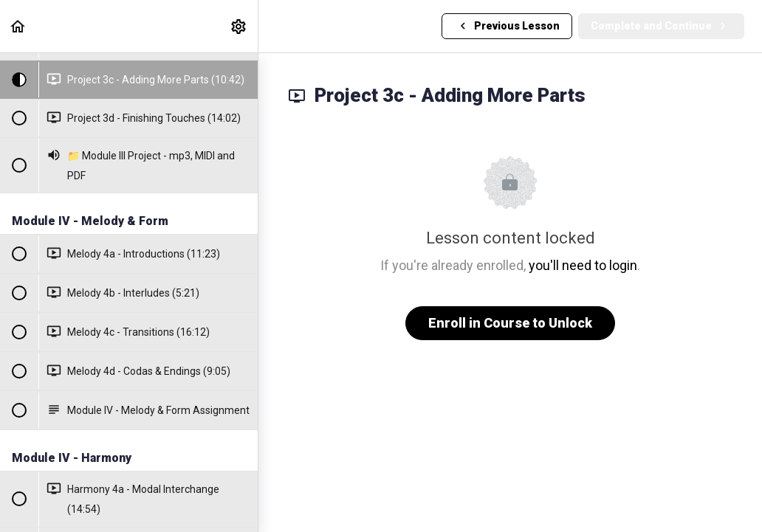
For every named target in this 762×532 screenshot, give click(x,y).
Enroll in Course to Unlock (510, 323)
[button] (18, 26)
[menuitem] (239, 26)
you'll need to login (583, 265)
